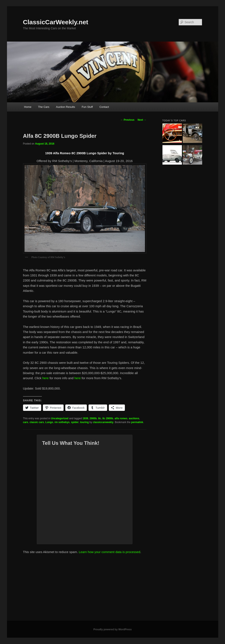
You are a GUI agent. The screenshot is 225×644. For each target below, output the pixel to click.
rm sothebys (62, 422)
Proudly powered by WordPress (112, 629)
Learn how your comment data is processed (110, 552)
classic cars (37, 422)
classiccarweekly (103, 422)
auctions (134, 418)
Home (28, 107)
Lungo (49, 422)
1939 (85, 418)
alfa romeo (121, 418)
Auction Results (65, 107)
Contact (104, 107)
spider (75, 422)
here (46, 378)
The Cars (44, 107)
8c (100, 418)
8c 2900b (108, 418)
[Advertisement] (113, 589)
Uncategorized (60, 418)
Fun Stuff (87, 107)
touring (84, 422)
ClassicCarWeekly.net (56, 22)
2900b (93, 418)
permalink (137, 422)
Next (142, 120)
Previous (127, 120)
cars (26, 422)
